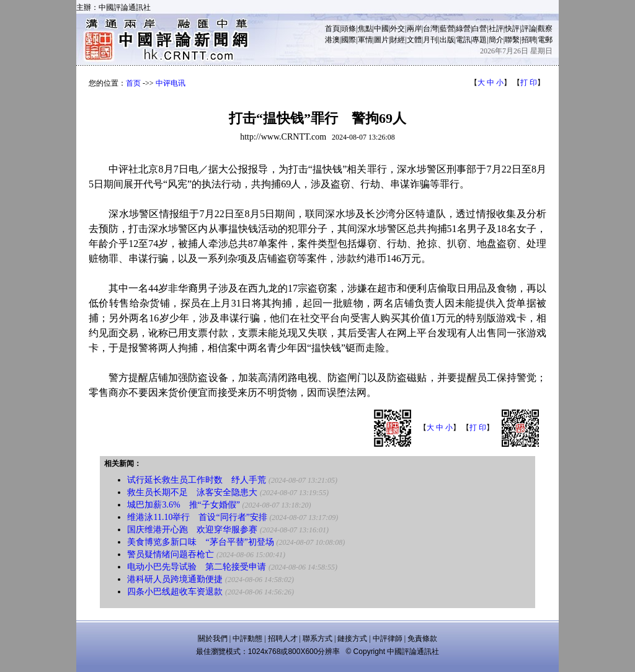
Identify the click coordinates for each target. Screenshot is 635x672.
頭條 (349, 29)
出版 (447, 40)
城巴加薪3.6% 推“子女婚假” (184, 505)
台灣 (430, 29)
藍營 (447, 29)
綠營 (463, 29)
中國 (381, 29)
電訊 (463, 40)
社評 (496, 29)
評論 (529, 29)
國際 (349, 40)
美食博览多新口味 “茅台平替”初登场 (200, 542)
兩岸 (414, 29)
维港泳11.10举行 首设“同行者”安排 (197, 517)
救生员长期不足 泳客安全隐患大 (192, 492)
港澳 (332, 40)
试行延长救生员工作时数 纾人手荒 (197, 480)
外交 (397, 29)
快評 (512, 29)
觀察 (545, 29)
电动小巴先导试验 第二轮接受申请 (197, 567)
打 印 (529, 83)
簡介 (496, 40)
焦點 (365, 29)
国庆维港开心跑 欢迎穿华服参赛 (192, 530)
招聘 (529, 40)
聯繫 (512, 40)
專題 (479, 40)
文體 (414, 40)
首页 (133, 83)
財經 (397, 40)
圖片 (381, 40)
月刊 (430, 40)
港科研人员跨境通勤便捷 (175, 579)
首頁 (332, 29)
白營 (479, 29)
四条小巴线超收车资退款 (175, 592)
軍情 (365, 40)
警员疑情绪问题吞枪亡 (171, 554)
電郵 (545, 40)
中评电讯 (171, 83)
